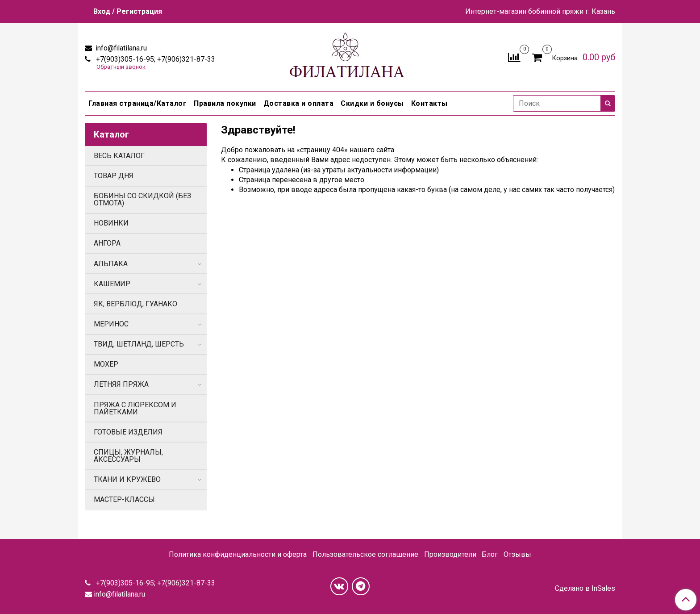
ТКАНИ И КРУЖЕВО (127, 479)
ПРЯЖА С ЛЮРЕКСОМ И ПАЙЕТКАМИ (135, 408)
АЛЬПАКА (111, 264)
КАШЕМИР (112, 284)
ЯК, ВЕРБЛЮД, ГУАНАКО (135, 304)
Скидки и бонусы (372, 103)
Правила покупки (225, 103)
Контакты (429, 103)
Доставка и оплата (299, 103)
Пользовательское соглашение (365, 554)
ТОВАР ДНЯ (114, 176)
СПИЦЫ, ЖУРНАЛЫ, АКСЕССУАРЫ (128, 456)
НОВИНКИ (111, 223)
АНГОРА (107, 243)
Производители (450, 554)
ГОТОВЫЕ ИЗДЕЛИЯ (128, 432)
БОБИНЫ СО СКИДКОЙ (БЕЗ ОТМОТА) (142, 199)
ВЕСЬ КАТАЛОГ (119, 156)
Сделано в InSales (585, 589)
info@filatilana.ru (120, 48)
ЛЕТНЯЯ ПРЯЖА (121, 384)
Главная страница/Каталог (137, 103)
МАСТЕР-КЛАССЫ (124, 499)
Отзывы (517, 554)
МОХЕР (106, 364)
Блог (490, 554)
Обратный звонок (121, 67)
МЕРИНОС (111, 324)
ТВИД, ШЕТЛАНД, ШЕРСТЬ (139, 344)
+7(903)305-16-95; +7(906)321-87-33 (155, 59)
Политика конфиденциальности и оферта (238, 554)
